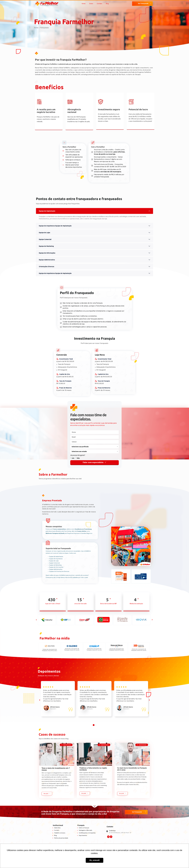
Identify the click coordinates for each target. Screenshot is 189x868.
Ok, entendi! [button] (94, 860)
